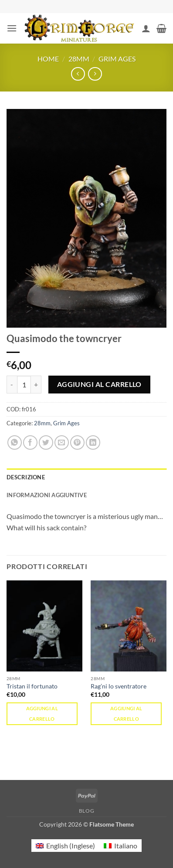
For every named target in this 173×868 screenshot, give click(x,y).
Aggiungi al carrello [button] (42, 714)
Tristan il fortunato (32, 686)
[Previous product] (95, 74)
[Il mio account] (146, 28)
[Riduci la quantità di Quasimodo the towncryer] (12, 384)
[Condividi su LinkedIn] (93, 442)
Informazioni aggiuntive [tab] (47, 495)
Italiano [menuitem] (126, 846)
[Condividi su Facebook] (30, 442)
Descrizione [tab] (26, 477)
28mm (79, 59)
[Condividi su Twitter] (46, 442)
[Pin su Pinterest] (77, 442)
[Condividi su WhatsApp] (15, 442)
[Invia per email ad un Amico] (62, 442)
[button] (12, 28)
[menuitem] (65, 846)
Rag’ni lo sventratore (119, 686)
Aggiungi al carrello (99, 384)
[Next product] (78, 74)
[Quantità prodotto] (24, 384)
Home (48, 59)
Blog (86, 811)
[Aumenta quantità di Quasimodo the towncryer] (36, 384)
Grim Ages (117, 59)
